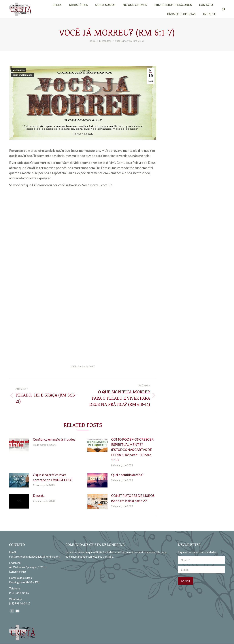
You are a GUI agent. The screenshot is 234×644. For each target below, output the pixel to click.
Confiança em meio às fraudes (54, 439)
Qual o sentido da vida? (127, 475)
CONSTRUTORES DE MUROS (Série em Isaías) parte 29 (133, 498)
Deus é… (39, 496)
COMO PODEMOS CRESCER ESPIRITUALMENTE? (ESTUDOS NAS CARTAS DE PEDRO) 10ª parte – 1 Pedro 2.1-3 (132, 450)
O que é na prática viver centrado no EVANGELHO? (53, 477)
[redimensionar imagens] (19, 445)
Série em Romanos (22, 75)
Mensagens (19, 70)
